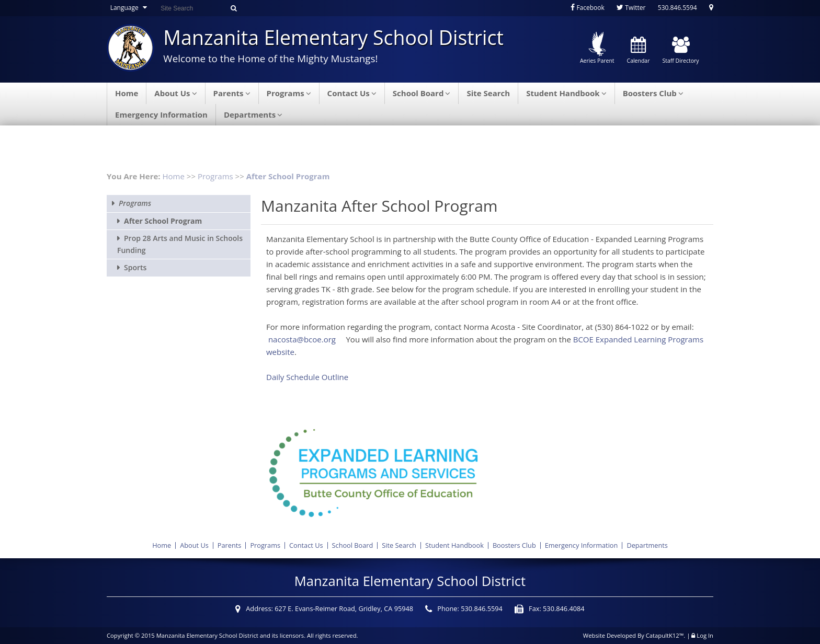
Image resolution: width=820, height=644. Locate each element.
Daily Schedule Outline (307, 377)
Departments (253, 114)
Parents (232, 93)
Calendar (639, 51)
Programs (289, 93)
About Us (175, 93)
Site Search (488, 93)
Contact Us (352, 93)
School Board (422, 93)
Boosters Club (653, 93)
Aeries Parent (597, 48)
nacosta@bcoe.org (302, 339)
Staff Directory (680, 51)
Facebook (588, 8)
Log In (705, 635)
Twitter (631, 8)
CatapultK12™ (665, 635)
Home (127, 93)
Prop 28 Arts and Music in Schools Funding (180, 244)
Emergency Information (161, 114)
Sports (135, 267)
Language (130, 8)
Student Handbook (566, 93)
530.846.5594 (677, 8)
